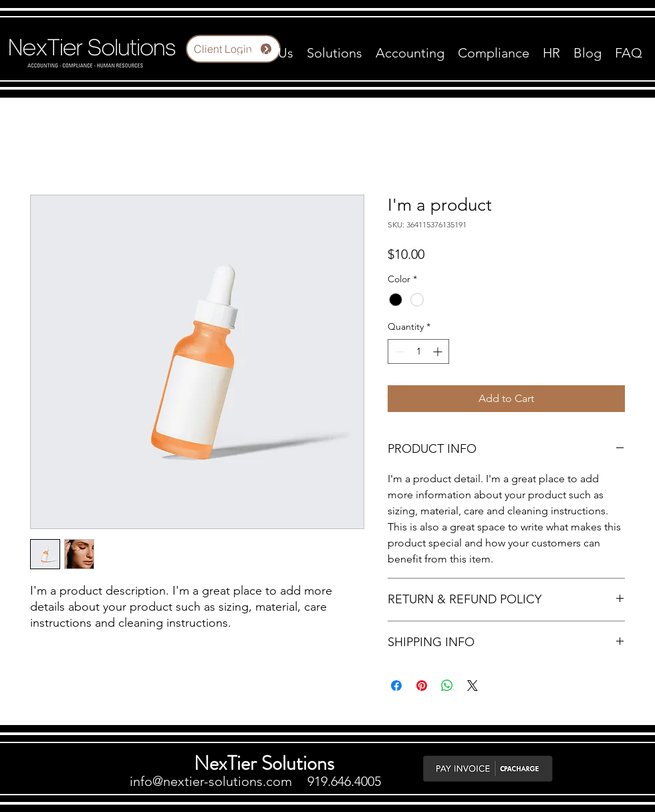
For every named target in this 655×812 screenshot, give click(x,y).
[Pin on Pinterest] (422, 686)
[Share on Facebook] (396, 686)
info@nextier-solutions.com (211, 781)
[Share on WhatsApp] (447, 686)
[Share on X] (473, 686)
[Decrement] (398, 351)
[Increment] (439, 351)
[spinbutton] (418, 351)
